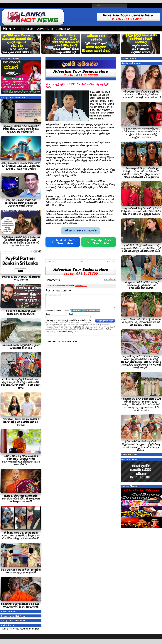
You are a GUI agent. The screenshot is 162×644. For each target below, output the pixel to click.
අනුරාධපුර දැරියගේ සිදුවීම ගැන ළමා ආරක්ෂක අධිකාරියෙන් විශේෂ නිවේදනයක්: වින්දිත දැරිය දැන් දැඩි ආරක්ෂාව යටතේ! (21, 241)
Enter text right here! (80, 301)
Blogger (35, 629)
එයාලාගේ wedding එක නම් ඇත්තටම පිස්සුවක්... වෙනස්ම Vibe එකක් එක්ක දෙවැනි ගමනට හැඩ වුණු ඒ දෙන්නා (141, 211)
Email (71, 314)
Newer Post (51, 261)
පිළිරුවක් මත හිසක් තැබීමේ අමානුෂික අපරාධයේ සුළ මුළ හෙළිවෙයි (21, 571)
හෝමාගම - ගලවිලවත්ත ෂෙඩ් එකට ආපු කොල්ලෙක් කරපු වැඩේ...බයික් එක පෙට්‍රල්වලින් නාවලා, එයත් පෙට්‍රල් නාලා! (21, 383)
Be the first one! (81, 286)
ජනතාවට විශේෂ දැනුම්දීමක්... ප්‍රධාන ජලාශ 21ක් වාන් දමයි (21, 347)
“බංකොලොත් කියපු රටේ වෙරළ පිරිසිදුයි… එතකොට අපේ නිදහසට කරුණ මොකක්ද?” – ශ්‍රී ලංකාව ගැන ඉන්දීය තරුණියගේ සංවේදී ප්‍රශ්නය (141, 173)
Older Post (110, 261)
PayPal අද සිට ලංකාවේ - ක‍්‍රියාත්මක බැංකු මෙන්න (21, 278)
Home (81, 261)
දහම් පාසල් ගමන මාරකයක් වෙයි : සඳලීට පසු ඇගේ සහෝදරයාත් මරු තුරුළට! (21, 422)
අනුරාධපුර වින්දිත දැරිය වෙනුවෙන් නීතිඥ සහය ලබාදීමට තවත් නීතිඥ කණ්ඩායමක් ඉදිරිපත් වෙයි (21, 129)
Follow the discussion (113, 279)
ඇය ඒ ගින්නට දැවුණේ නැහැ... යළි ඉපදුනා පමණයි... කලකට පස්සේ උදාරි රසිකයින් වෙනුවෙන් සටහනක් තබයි (141, 248)
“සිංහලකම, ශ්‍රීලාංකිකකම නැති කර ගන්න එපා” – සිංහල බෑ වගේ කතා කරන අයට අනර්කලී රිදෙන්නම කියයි (141, 95)
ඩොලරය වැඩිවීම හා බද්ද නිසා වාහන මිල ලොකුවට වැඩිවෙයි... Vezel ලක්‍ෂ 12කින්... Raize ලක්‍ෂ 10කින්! (21, 166)
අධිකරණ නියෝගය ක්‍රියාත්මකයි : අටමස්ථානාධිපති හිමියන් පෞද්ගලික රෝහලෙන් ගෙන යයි (21, 499)
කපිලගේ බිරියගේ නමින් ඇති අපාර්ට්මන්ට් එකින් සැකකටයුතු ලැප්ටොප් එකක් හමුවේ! (21, 203)
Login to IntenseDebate (76, 310)
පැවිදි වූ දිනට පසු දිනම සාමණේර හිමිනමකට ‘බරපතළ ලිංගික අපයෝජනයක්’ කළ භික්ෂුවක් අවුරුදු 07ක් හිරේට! (21, 460)
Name (48, 314)
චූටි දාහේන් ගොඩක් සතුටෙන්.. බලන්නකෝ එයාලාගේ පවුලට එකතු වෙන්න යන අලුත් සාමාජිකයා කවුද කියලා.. (141, 446)
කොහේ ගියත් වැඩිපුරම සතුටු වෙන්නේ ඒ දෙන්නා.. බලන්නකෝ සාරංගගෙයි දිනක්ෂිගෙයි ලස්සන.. (141, 322)
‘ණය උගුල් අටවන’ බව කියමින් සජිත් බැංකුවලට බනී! (77, 86)
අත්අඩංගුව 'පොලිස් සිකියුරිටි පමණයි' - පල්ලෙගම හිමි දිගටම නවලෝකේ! (21, 605)
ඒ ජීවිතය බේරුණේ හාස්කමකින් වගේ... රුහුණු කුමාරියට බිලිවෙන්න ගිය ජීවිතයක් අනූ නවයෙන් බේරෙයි (21, 536)
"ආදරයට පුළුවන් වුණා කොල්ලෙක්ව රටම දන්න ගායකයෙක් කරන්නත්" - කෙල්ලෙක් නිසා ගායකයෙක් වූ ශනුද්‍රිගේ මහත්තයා (141, 133)
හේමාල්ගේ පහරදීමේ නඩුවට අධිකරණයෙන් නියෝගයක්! (21, 312)
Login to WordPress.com (92, 310)
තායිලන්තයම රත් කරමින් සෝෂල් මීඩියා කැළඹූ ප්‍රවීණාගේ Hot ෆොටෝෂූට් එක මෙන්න (141, 285)
